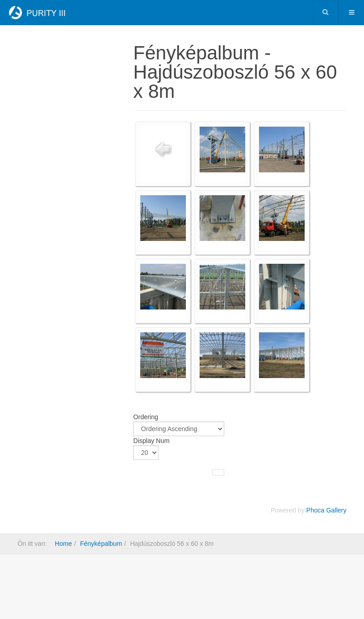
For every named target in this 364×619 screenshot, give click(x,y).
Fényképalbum (101, 544)
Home (63, 544)
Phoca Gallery (327, 510)
